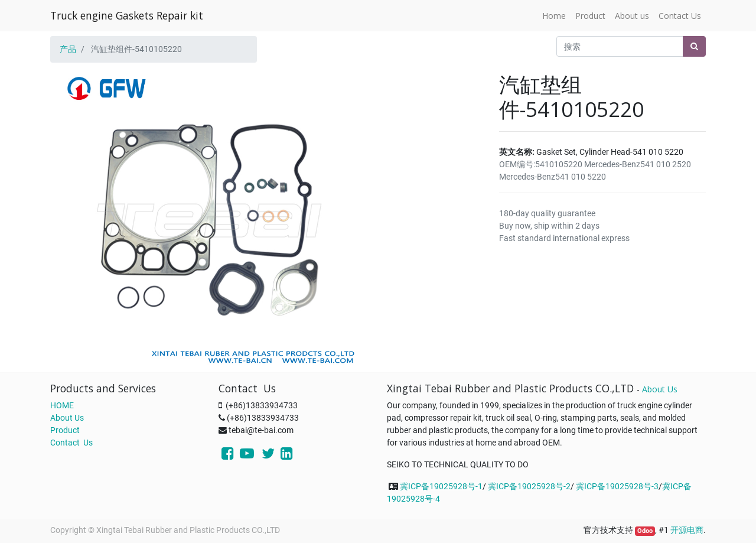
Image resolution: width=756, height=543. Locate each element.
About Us (67, 418)
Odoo (645, 531)
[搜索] (694, 46)
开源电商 (687, 530)
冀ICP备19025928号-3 (617, 486)
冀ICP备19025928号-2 (529, 486)
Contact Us (71, 443)
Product (65, 430)
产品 (68, 49)
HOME (62, 405)
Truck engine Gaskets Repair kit (127, 15)
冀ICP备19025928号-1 (441, 486)
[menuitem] (554, 16)
